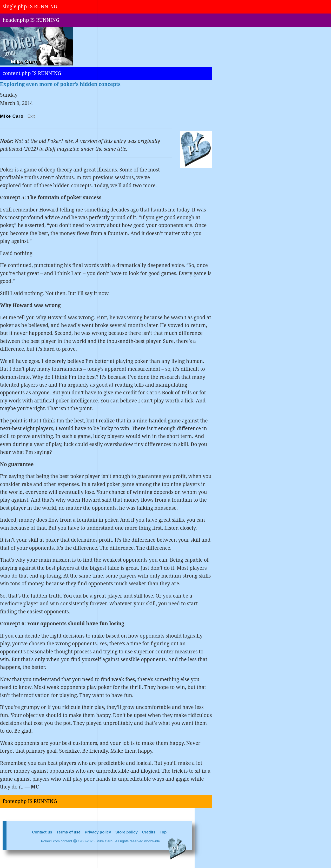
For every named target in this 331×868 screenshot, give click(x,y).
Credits (149, 832)
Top (163, 832)
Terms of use (68, 832)
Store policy (127, 832)
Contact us (42, 832)
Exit (31, 116)
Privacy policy (98, 832)
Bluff (51, 149)
